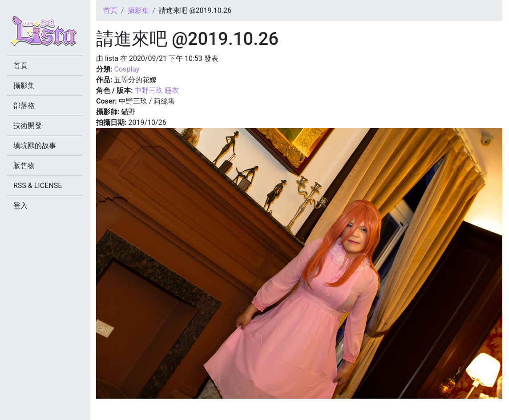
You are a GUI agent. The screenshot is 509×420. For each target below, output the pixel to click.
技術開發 (28, 126)
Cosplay (127, 69)
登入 (20, 206)
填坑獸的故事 (35, 146)
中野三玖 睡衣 (157, 90)
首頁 (110, 10)
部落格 (24, 106)
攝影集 (138, 10)
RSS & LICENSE (38, 186)
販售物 (24, 166)
